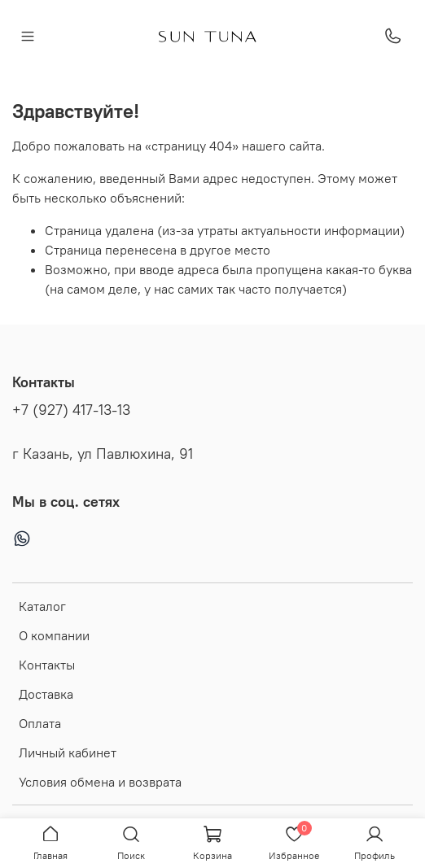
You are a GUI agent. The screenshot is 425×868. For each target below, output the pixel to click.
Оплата (40, 723)
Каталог (42, 606)
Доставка (46, 694)
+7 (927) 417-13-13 (71, 410)
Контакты (47, 665)
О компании (54, 635)
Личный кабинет (68, 752)
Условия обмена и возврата (100, 782)
